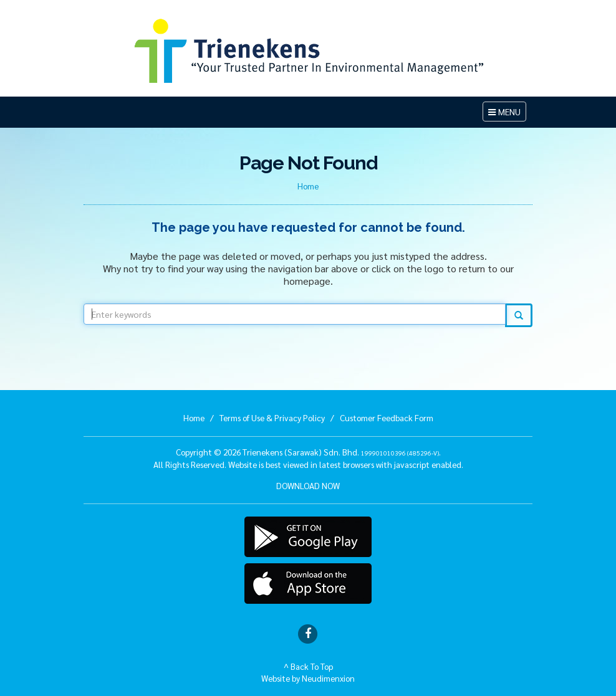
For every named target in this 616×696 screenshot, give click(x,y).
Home (308, 186)
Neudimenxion (328, 678)
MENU (507, 113)
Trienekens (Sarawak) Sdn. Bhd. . (342, 452)
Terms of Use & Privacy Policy (272, 417)
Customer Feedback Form (387, 417)
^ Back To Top (308, 666)
